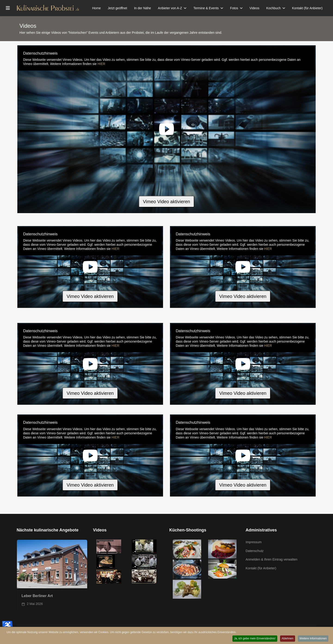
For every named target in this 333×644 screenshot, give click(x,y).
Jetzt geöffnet (117, 8)
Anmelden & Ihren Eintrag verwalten (271, 559)
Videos (254, 8)
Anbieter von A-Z (170, 8)
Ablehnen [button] (287, 639)
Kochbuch (273, 8)
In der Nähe (143, 8)
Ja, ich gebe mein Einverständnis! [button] (253, 639)
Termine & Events (206, 8)
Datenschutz (255, 551)
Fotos (234, 8)
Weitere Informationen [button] (313, 639)
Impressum (254, 542)
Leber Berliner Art (37, 596)
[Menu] (8, 8)
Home (97, 8)
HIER (101, 64)
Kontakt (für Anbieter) (307, 8)
